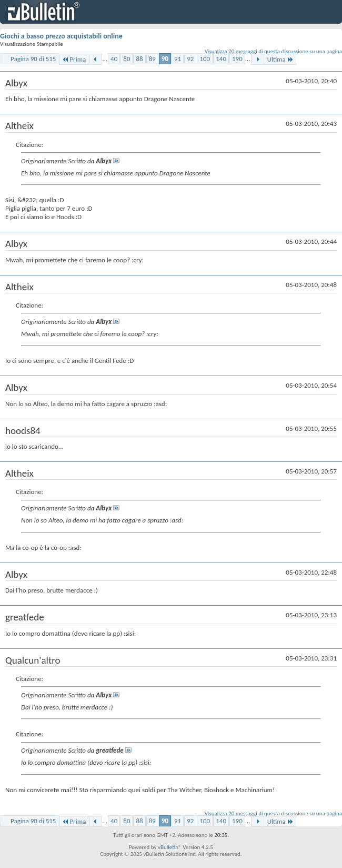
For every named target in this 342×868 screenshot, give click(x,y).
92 (190, 59)
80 (127, 59)
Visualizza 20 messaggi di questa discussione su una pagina (273, 51)
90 (165, 59)
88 (139, 59)
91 (178, 59)
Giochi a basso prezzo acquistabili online (61, 36)
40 (114, 59)
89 (152, 59)
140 (221, 59)
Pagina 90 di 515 (33, 59)
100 (205, 59)
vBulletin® (170, 847)
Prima (74, 59)
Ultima (280, 59)
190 (237, 59)
